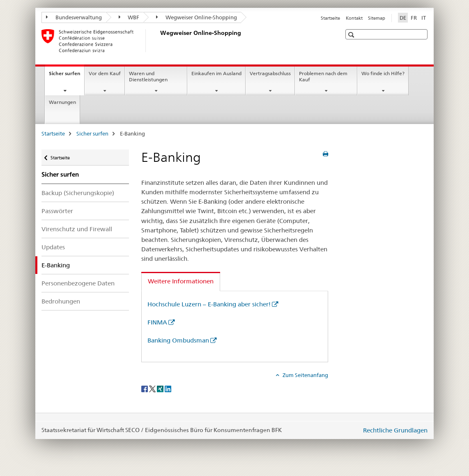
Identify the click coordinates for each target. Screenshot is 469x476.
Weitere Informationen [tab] (181, 281)
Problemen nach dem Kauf (323, 76)
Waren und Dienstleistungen (148, 76)
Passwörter (57, 211)
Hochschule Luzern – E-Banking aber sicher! (209, 304)
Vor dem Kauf (105, 73)
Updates (53, 247)
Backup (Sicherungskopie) (78, 193)
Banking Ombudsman (178, 340)
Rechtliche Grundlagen (395, 430)
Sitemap (377, 18)
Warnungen (62, 102)
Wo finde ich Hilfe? (383, 73)
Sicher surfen (67, 76)
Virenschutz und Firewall (77, 229)
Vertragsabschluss (270, 73)
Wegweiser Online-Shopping (197, 17)
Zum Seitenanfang (305, 375)
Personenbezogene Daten (78, 283)
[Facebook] (145, 389)
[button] (352, 35)
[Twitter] (153, 389)
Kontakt (354, 18)
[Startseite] (159, 41)
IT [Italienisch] (424, 18)
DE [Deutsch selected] (403, 18)
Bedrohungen (61, 301)
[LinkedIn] (168, 389)
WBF (129, 17)
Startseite (330, 18)
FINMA (157, 322)
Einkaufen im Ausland (216, 73)
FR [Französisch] (414, 18)
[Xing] (161, 389)
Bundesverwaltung (74, 17)
